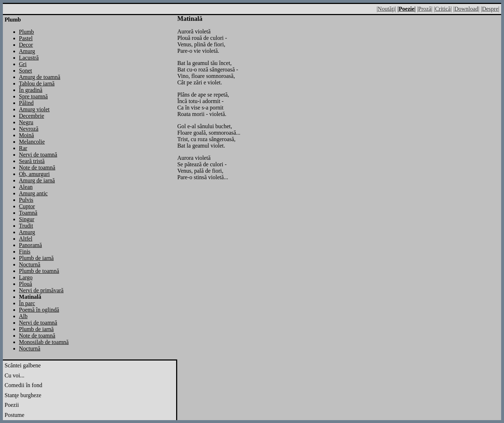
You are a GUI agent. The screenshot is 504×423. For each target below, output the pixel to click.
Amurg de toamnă (40, 77)
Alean (26, 187)
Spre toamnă (33, 96)
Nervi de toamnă (38, 155)
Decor (26, 45)
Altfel (26, 239)
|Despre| (490, 9)
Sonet (25, 71)
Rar (23, 148)
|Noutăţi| (386, 9)
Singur (27, 219)
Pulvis (26, 200)
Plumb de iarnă (36, 258)
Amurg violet (34, 109)
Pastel (26, 38)
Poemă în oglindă (39, 310)
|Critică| (443, 9)
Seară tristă (32, 161)
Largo (26, 277)
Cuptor (27, 206)
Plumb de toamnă (39, 271)
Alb (23, 316)
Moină (27, 135)
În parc (27, 303)
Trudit (26, 226)
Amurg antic (33, 193)
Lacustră (29, 58)
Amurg (27, 51)
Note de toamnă (37, 168)
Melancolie (32, 142)
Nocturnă (30, 264)
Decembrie (32, 116)
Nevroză (29, 129)
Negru (26, 122)
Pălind (26, 103)
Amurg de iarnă (37, 180)
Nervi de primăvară (41, 290)
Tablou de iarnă (37, 83)
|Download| (466, 9)
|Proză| (425, 9)
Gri (23, 64)
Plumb (27, 32)
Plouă (25, 284)
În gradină (31, 90)
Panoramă (30, 245)
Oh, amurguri (34, 174)
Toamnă (28, 213)
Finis (25, 252)
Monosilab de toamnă (44, 342)
